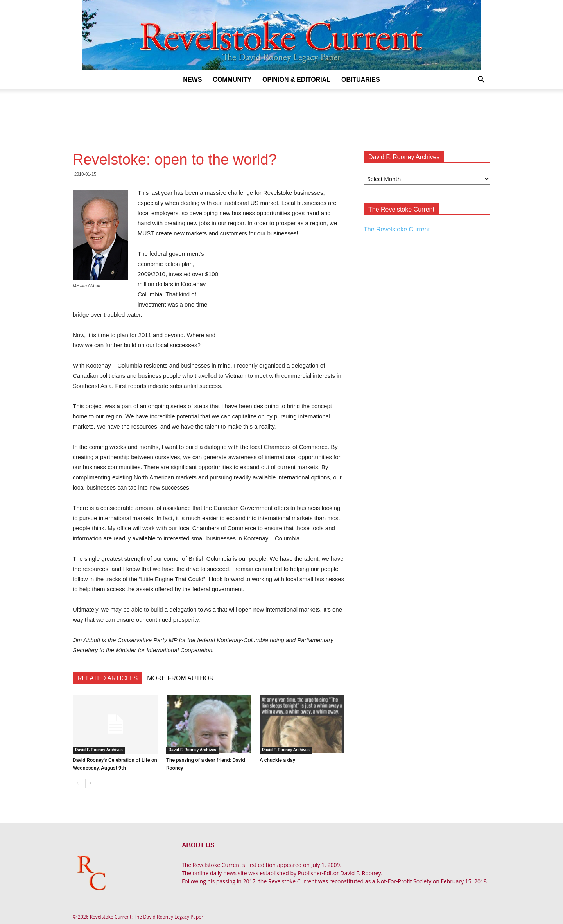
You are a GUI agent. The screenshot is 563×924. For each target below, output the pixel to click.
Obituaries (361, 80)
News (192, 80)
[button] (481, 80)
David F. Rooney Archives (99, 750)
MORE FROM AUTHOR (180, 678)
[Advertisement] (281, 116)
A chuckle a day (277, 760)
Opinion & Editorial (296, 80)
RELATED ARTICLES (108, 678)
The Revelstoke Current (397, 229)
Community (232, 80)
